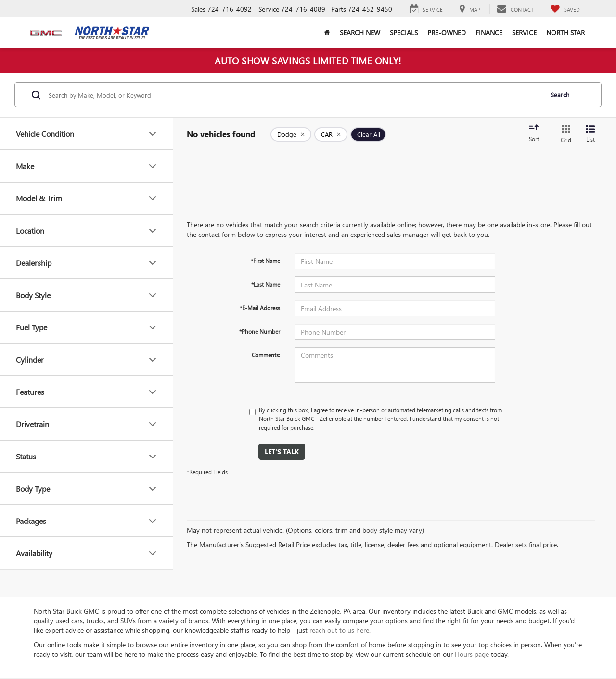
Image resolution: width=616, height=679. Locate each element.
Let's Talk (282, 451)
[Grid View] (564, 134)
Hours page (472, 654)
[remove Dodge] (291, 134)
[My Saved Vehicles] (565, 9)
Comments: (266, 355)
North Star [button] (565, 33)
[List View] (590, 134)
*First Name (265, 261)
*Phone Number (260, 331)
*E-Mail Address (260, 308)
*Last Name (266, 284)
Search (560, 95)
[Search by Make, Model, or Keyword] (294, 95)
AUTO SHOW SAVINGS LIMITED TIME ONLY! (308, 60)
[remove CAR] (331, 134)
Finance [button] (489, 33)
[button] (327, 33)
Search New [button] (360, 33)
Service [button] (524, 33)
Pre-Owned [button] (447, 33)
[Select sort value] (537, 134)
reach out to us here (339, 630)
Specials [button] (404, 33)
